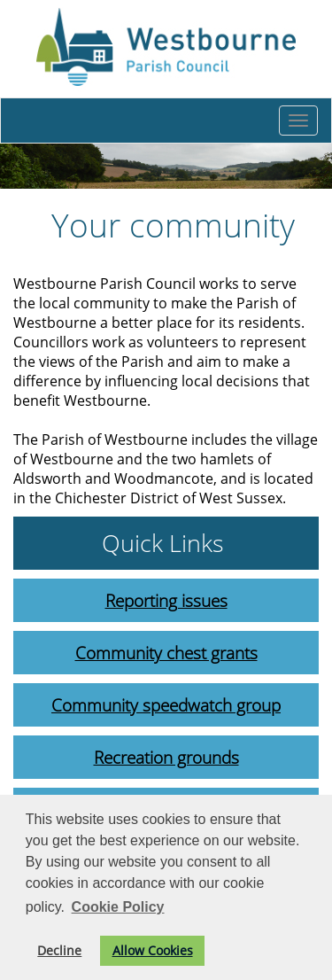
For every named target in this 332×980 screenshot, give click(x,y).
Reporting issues (166, 600)
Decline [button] (59, 950)
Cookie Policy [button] (118, 907)
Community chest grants (166, 653)
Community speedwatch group (166, 705)
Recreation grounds (166, 757)
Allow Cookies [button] (153, 950)
